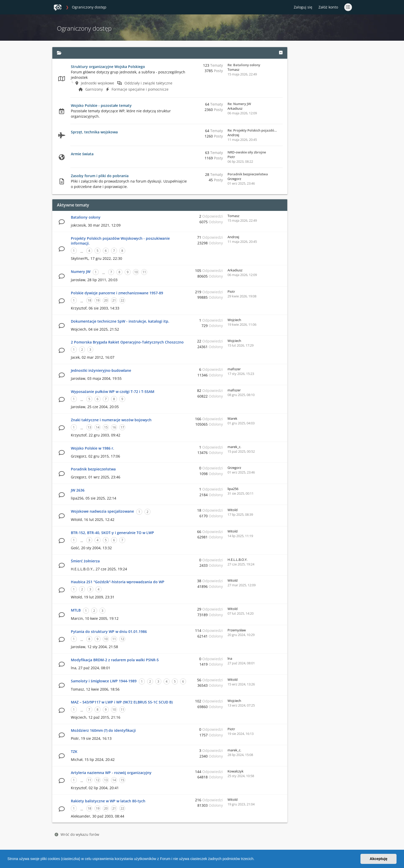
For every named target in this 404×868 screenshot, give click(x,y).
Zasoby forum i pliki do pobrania (100, 176)
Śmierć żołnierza (85, 561)
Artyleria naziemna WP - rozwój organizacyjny (111, 773)
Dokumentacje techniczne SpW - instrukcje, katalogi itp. (120, 321)
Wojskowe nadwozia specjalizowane (102, 511)
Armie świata (82, 154)
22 (122, 300)
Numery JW (81, 272)
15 (106, 427)
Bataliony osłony (86, 217)
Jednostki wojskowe (95, 83)
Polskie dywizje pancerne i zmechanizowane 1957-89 (117, 293)
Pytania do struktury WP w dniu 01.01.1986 (109, 631)
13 (89, 427)
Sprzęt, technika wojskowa (94, 132)
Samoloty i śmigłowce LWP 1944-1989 (104, 681)
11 (144, 272)
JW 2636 (78, 490)
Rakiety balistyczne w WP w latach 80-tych (108, 801)
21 (114, 300)
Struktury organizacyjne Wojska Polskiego (108, 67)
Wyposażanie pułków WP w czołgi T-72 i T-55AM (113, 392)
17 (122, 427)
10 (136, 272)
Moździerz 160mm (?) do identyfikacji (103, 730)
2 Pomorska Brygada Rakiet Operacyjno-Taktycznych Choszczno (127, 342)
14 (98, 427)
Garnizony (91, 89)
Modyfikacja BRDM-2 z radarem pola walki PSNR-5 (115, 660)
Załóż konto (328, 7)
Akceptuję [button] (379, 859)
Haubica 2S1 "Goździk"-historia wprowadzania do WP (118, 582)
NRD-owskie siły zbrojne (247, 152)
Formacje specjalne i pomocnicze (137, 89)
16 (114, 427)
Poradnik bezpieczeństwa (248, 174)
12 (122, 639)
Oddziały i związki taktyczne (145, 83)
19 (98, 300)
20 (106, 300)
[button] (256, 860)
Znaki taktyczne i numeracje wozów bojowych (111, 420)
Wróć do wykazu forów (77, 834)
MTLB (76, 610)
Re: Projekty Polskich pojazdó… (252, 130)
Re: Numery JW (239, 104)
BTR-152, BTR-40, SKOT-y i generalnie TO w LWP (112, 533)
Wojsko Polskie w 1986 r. (92, 448)
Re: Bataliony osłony (244, 65)
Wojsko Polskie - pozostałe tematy (101, 105)
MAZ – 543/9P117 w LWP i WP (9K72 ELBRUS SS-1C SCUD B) (122, 702)
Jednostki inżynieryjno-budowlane (101, 370)
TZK (74, 751)
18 (89, 300)
